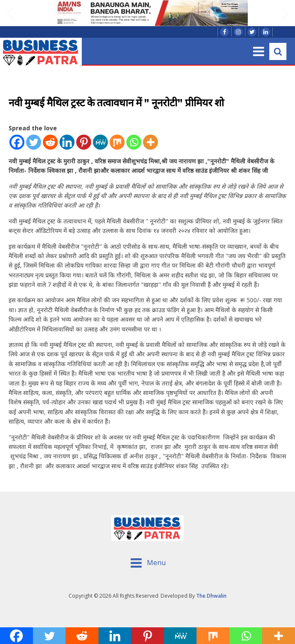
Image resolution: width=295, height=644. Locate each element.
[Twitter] (34, 142)
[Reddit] (50, 142)
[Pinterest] (84, 142)
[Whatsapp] (134, 142)
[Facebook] (17, 142)
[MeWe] (100, 142)
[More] (150, 142)
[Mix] (117, 142)
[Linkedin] (67, 142)
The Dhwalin (211, 596)
